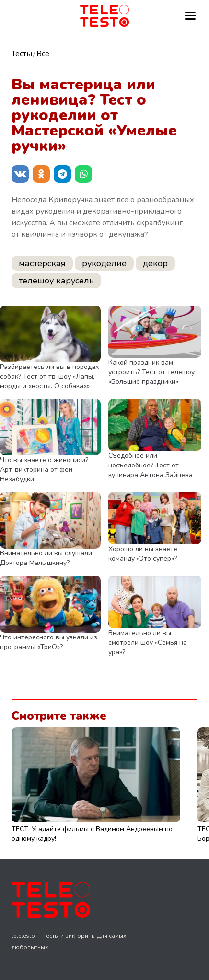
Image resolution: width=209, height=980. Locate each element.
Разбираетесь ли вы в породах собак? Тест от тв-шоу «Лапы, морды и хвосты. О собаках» (49, 376)
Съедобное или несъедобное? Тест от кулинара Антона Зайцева (151, 465)
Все (43, 54)
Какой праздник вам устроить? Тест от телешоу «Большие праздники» (151, 372)
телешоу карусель (56, 281)
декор (155, 263)
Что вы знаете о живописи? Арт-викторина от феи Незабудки (44, 470)
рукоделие (104, 263)
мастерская (42, 263)
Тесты (22, 54)
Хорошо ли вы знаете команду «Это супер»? (143, 554)
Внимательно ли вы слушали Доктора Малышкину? (46, 558)
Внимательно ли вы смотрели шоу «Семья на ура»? (148, 643)
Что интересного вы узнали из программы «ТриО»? (49, 642)
